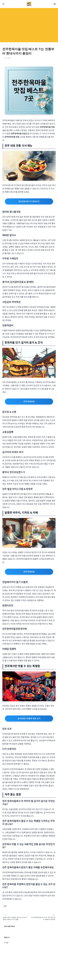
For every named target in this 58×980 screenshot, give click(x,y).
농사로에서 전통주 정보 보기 (29, 718)
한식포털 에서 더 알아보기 (29, 201)
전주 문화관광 (29, 401)
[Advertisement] (29, 25)
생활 (5, 906)
